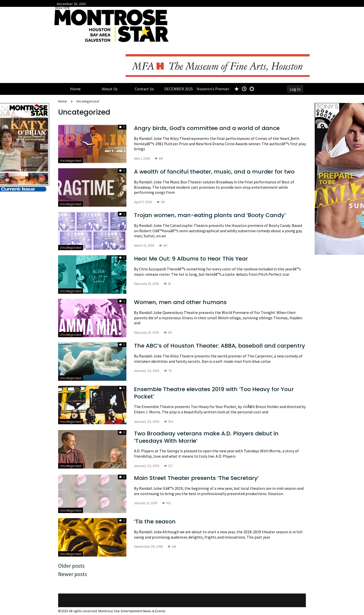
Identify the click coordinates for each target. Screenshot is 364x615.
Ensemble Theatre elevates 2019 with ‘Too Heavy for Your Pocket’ (214, 393)
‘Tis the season (155, 522)
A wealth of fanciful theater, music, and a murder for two (214, 172)
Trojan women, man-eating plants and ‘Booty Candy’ (210, 215)
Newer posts (73, 574)
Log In (295, 89)
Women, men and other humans (180, 302)
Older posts (71, 566)
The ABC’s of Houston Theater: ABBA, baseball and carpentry (220, 346)
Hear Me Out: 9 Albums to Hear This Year (191, 259)
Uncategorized (88, 101)
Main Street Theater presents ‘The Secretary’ (196, 478)
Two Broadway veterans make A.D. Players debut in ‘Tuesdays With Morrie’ (206, 437)
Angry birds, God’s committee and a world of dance (207, 128)
